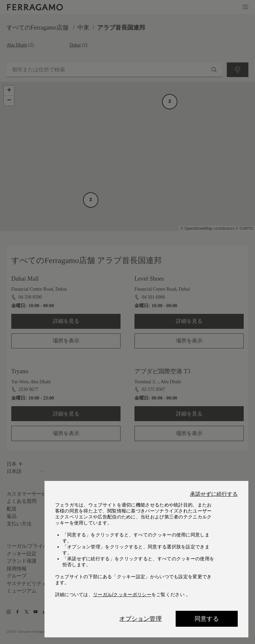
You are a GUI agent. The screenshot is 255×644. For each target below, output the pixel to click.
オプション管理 (140, 619)
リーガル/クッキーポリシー (122, 595)
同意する (207, 619)
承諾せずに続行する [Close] (214, 494)
